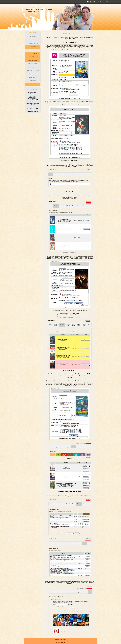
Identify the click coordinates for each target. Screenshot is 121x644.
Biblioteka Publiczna (39, 9)
